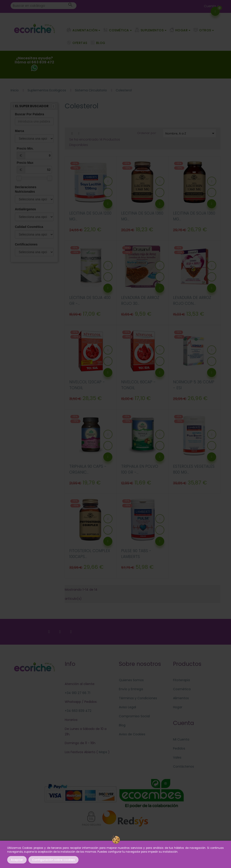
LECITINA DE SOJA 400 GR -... (90, 301)
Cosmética (182, 689)
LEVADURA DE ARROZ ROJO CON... (192, 301)
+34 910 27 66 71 (77, 693)
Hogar (178, 707)
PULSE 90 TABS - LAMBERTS (136, 554)
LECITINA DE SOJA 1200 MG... (90, 216)
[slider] (19, 178)
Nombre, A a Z (191, 133)
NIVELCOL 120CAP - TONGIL (87, 385)
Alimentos (181, 698)
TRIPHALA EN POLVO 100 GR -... (140, 469)
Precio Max (34, 167)
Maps (103, 752)
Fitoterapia (181, 680)
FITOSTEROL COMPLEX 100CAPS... (90, 554)
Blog (122, 725)
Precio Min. (34, 153)
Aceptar (17, 860)
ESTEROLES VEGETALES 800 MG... (194, 469)
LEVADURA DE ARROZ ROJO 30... (140, 301)
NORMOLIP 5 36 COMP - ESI (194, 385)
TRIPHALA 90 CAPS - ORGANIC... (88, 469)
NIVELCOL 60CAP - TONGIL (138, 385)
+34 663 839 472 (78, 711)
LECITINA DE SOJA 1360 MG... (142, 216)
